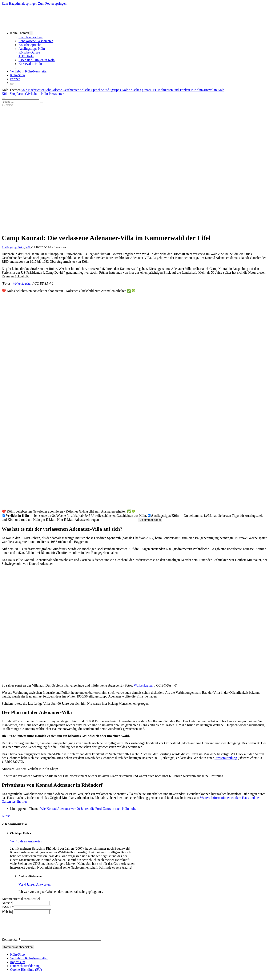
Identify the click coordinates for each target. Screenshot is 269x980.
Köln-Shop (9, 94)
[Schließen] (12, 84)
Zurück (7, 816)
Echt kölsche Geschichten (36, 41)
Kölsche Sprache (30, 45)
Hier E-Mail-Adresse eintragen (78, 520)
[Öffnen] (3, 99)
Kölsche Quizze (29, 52)
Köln (28, 247)
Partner (15, 79)
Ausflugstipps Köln (32, 49)
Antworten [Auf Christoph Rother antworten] (35, 841)
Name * (7, 903)
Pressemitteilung (226, 758)
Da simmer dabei (150, 520)
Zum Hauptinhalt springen (19, 3)
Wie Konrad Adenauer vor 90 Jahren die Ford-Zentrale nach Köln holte (88, 809)
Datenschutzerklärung (25, 971)
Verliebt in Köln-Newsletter (29, 71)
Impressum (18, 967)
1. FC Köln (26, 56)
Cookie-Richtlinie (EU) (26, 975)
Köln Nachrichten (31, 37)
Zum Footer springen (52, 3)
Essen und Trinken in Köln (37, 60)
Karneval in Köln (30, 64)
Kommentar (11, 945)
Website (7, 912)
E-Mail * (8, 907)
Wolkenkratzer (22, 283)
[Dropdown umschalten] (31, 33)
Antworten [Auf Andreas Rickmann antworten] (43, 884)
